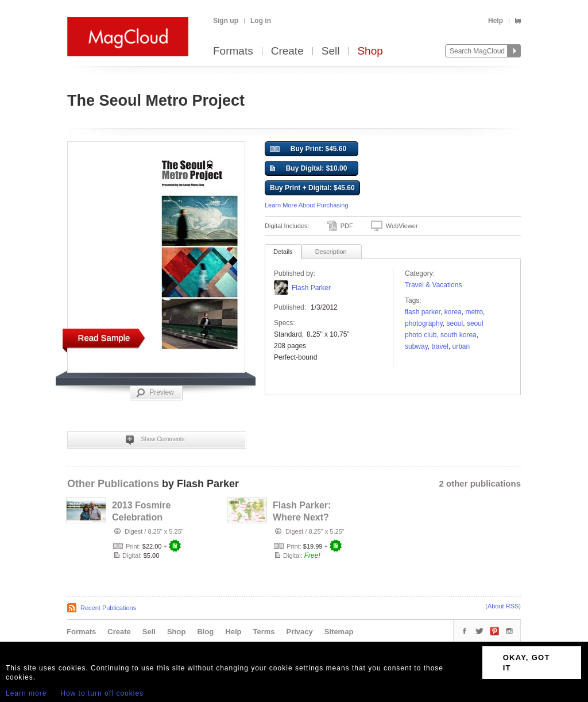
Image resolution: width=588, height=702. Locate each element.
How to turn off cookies (102, 693)
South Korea (459, 335)
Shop (370, 51)
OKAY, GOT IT (527, 663)
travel (440, 346)
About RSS (503, 606)
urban (461, 346)
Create (287, 51)
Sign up (226, 21)
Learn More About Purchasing (307, 205)
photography (424, 323)
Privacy (300, 632)
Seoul (455, 323)
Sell (331, 51)
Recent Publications (108, 608)
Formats (233, 51)
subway (416, 346)
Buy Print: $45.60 (308, 149)
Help (496, 21)
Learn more (26, 693)
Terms (264, 632)
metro (474, 312)
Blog (205, 632)
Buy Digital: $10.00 (308, 169)
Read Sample (104, 338)
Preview (155, 393)
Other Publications (113, 484)
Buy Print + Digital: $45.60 (312, 188)
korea (453, 312)
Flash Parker (311, 288)
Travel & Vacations (433, 285)
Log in (261, 21)
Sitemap (339, 632)
